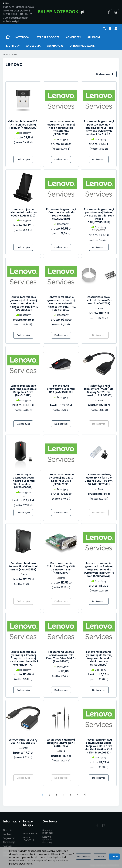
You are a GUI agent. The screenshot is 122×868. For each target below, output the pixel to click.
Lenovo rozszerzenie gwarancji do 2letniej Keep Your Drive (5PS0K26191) (23, 391)
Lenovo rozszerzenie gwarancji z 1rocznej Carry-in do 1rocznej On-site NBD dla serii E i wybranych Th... (23, 659)
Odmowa (100, 857)
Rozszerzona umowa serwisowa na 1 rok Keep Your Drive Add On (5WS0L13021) (61, 657)
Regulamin (9, 837)
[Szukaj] (104, 29)
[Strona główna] (61, 12)
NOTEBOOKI (23, 37)
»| (85, 795)
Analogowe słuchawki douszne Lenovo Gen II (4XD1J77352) (61, 743)
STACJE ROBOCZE (48, 37)
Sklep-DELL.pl (30, 833)
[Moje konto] (116, 29)
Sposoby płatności (48, 831)
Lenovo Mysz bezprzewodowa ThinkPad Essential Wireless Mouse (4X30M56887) (23, 481)
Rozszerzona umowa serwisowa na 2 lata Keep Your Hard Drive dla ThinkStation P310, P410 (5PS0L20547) (99, 746)
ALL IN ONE (94, 37)
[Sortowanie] (105, 74)
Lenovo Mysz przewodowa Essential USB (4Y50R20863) (61, 389)
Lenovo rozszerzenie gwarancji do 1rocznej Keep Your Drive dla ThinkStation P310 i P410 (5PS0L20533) (23, 304)
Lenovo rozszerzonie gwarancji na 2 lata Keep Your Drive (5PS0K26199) (61, 479)
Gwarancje (9, 841)
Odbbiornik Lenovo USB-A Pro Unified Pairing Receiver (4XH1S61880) (23, 125)
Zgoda (114, 857)
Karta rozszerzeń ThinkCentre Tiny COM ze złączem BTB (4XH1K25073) (61, 568)
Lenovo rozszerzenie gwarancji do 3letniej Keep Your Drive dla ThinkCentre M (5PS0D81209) (99, 659)
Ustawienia (83, 857)
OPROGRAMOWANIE (82, 46)
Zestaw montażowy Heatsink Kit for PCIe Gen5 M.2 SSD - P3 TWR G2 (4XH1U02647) (99, 479)
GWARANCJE (55, 46)
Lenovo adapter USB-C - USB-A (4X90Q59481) (23, 741)
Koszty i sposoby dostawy (47, 839)
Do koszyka (23, 160)
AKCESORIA (33, 46)
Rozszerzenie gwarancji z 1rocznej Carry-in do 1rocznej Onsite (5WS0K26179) (61, 214)
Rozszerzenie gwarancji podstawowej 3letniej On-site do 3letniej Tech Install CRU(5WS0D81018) (99, 216)
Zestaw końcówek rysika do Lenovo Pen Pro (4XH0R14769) (99, 300)
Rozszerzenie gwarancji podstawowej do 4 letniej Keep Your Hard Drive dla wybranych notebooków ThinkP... (99, 128)
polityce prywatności (21, 864)
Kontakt (7, 833)
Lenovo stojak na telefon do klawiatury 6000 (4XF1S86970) (23, 213)
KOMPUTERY (73, 37)
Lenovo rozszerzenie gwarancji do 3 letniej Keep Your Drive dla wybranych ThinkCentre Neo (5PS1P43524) (99, 570)
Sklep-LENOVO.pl (28, 838)
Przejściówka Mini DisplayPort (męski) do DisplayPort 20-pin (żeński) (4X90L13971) (99, 391)
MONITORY (13, 46)
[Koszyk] (110, 29)
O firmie (8, 830)
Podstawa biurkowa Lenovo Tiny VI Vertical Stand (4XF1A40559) (23, 567)
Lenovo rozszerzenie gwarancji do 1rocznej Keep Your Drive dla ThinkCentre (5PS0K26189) (61, 128)
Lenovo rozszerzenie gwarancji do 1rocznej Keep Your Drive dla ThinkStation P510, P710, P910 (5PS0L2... (61, 304)
